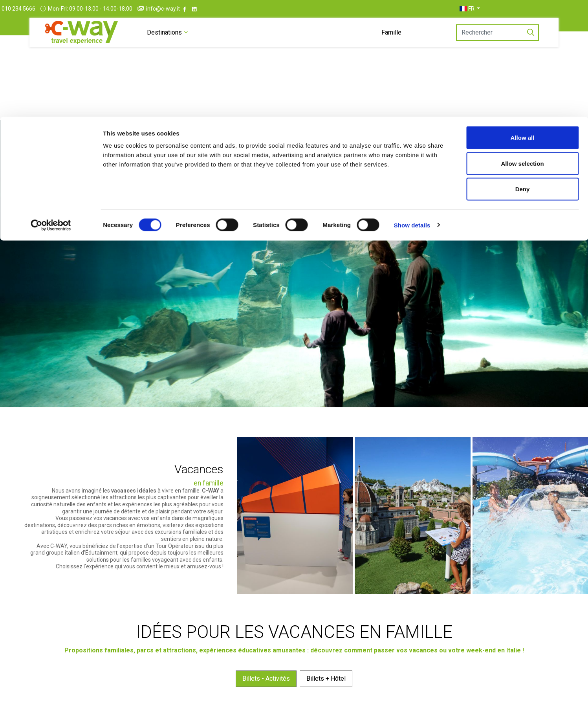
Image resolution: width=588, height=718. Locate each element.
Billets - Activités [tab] (266, 708)
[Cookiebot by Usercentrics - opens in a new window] (51, 108)
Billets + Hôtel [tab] (326, 708)
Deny (523, 72)
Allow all (523, 21)
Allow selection (522, 47)
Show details (412, 108)
